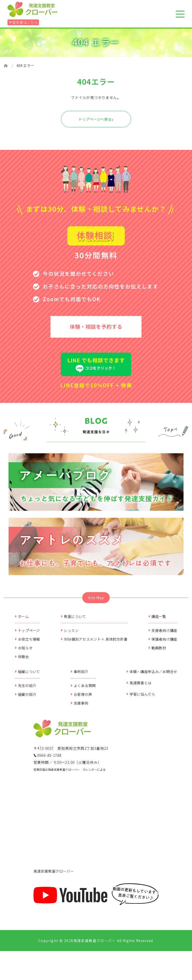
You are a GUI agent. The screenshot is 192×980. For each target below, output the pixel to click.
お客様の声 (81, 698)
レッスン (70, 634)
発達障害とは (139, 687)
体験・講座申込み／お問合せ (152, 676)
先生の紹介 (25, 690)
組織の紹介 (25, 698)
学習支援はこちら (23, 22)
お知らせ (24, 652)
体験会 (22, 661)
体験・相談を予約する (96, 328)
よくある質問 (83, 690)
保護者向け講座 (163, 643)
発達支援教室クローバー (54, 875)
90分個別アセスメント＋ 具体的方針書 (94, 643)
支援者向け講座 (163, 634)
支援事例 (79, 707)
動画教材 (157, 652)
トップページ (27, 634)
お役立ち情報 (27, 643)
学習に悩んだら (141, 698)
